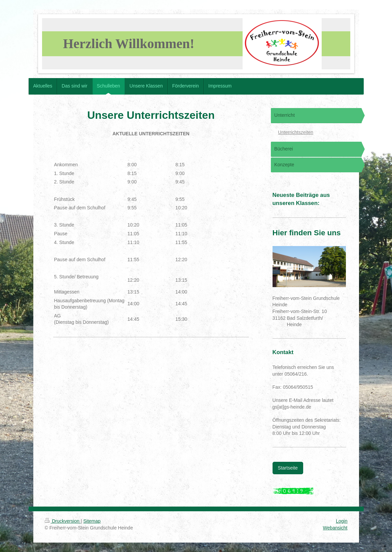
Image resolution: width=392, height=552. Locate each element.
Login (342, 521)
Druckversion (63, 521)
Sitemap (92, 521)
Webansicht (335, 528)
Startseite (288, 468)
